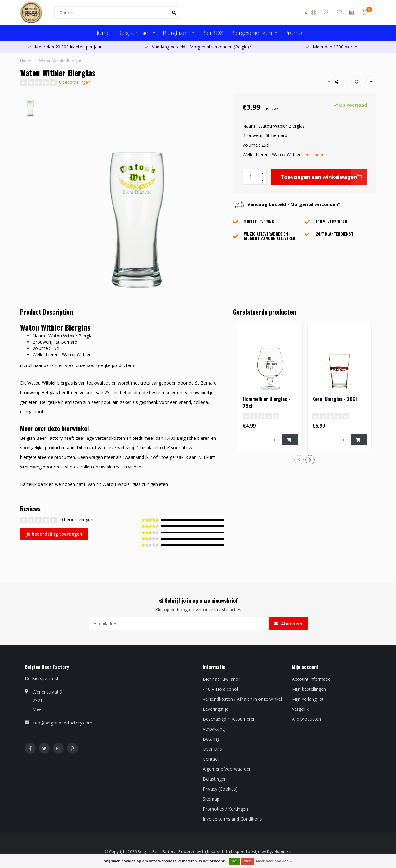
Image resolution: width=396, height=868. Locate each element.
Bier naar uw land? (221, 679)
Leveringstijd (216, 709)
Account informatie (311, 679)
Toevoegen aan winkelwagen (324, 177)
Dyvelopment (279, 852)
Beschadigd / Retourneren (229, 719)
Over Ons (212, 749)
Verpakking (214, 729)
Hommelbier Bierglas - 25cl (267, 402)
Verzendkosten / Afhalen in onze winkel (242, 699)
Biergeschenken (251, 33)
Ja (234, 861)
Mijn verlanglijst (308, 699)
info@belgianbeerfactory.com (62, 723)
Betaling (211, 739)
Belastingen (215, 779)
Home (102, 33)
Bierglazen (176, 33)
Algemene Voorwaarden (227, 769)
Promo (293, 33)
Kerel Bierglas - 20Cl (334, 399)
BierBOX (213, 33)
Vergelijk (300, 709)
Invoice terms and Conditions (232, 819)
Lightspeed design (243, 852)
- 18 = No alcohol (220, 689)
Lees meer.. (314, 155)
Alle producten (306, 719)
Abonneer (288, 623)
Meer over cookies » (274, 861)
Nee (248, 861)
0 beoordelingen (75, 82)
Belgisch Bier (134, 33)
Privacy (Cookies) (220, 789)
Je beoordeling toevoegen (54, 534)
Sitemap (211, 799)
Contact (211, 759)
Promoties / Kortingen (225, 809)
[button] (299, 460)
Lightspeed (212, 852)
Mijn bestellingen (309, 689)
